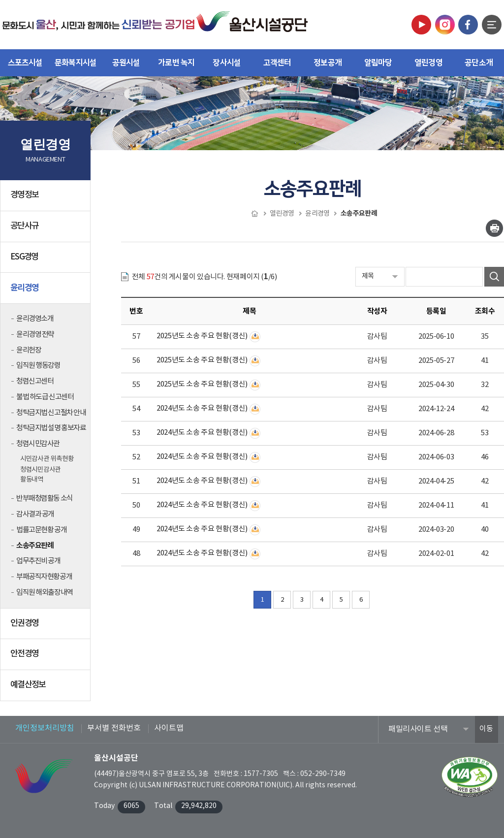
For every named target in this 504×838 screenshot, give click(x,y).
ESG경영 (47, 261)
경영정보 (47, 199)
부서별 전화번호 (114, 728)
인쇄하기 (494, 228)
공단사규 (47, 230)
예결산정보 (47, 689)
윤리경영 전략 (35, 335)
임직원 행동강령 (38, 366)
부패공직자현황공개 (44, 577)
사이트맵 (169, 728)
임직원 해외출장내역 (45, 593)
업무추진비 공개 (38, 561)
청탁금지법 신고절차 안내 (51, 413)
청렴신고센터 (35, 381)
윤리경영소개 (35, 319)
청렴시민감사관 (38, 444)
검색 (494, 277)
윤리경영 (47, 291)
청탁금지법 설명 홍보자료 (51, 428)
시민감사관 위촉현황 (47, 459)
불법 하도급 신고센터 (45, 397)
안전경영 (47, 658)
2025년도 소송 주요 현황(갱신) (202, 336)
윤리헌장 (29, 350)
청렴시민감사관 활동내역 (40, 475)
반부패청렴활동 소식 (45, 499)
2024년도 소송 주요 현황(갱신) (202, 408)
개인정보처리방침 (45, 728)
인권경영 (47, 627)
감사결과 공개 (35, 514)
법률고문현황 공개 (41, 530)
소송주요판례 (35, 546)
